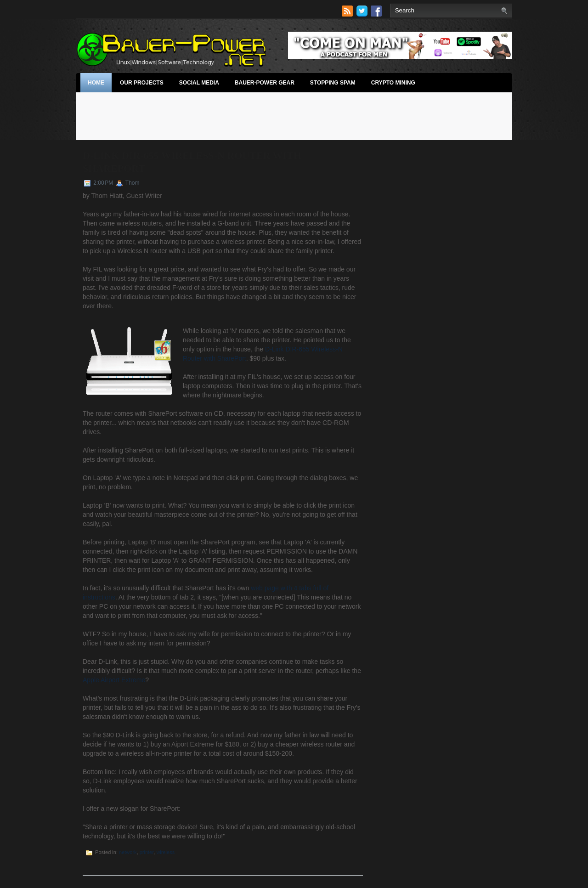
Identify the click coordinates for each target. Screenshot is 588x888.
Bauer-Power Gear (265, 83)
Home (96, 83)
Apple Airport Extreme (114, 680)
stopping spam (333, 83)
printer (147, 852)
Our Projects (142, 83)
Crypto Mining (393, 83)
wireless (165, 852)
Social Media (199, 83)
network (128, 852)
